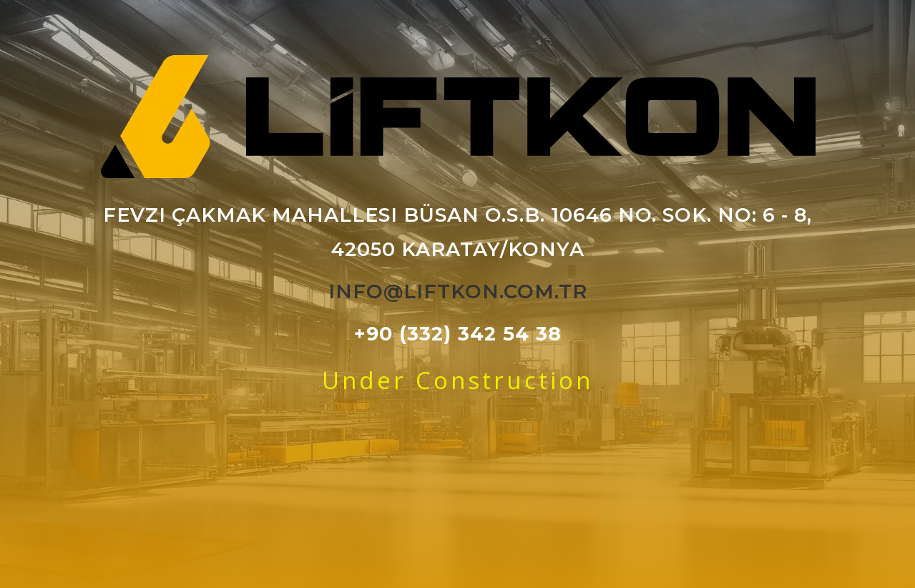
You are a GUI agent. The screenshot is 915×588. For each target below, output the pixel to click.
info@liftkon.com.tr (458, 291)
